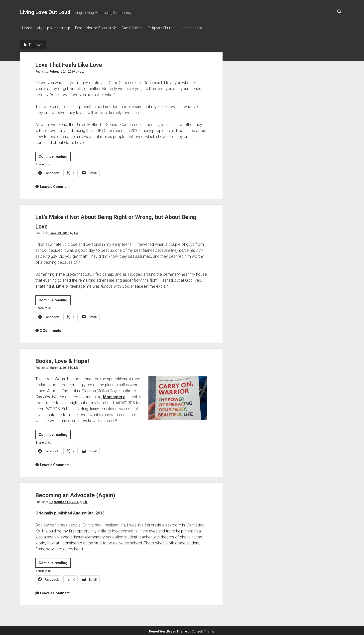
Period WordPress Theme (168, 630)
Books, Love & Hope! (68, 359)
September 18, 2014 (64, 501)
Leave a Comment (55, 185)
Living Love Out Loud (45, 12)
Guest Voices (139, 28)
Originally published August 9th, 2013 (70, 512)
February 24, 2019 (62, 70)
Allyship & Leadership (56, 28)
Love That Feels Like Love (77, 63)
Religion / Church (171, 28)
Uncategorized (203, 28)
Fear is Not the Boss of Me (101, 28)
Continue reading (55, 156)
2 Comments (51, 329)
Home (27, 28)
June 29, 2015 (59, 232)
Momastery (114, 395)
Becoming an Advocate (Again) (84, 493)
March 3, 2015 (59, 366)
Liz (82, 70)
